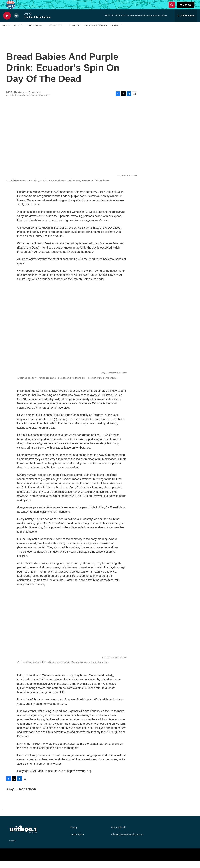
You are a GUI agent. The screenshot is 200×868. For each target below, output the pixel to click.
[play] (7, 23)
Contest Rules (77, 841)
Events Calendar (96, 32)
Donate (189, 8)
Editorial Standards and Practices (127, 841)
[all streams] (186, 23)
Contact (116, 32)
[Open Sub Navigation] (24, 32)
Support (75, 32)
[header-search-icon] (173, 8)
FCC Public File (119, 834)
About (18, 32)
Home (7, 32)
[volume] (16, 23)
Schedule (56, 32)
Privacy (74, 834)
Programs (35, 32)
